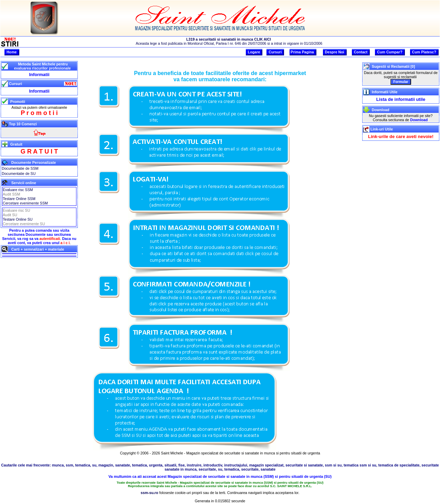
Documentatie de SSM (20, 168)
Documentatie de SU (19, 174)
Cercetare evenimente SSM (25, 203)
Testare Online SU (18, 219)
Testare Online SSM (19, 199)
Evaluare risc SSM (18, 190)
